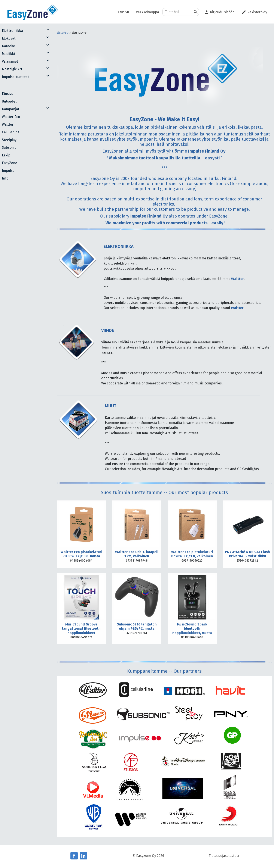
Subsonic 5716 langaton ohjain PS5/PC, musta (137, 626)
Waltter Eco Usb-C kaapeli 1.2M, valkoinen (137, 554)
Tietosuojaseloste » (224, 856)
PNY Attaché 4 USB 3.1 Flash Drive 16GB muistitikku (247, 554)
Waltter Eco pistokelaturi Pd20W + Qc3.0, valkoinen (192, 554)
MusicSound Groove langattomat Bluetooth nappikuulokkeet (81, 629)
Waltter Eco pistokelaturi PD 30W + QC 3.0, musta (81, 554)
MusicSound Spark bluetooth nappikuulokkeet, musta (192, 629)
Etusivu (63, 32)
